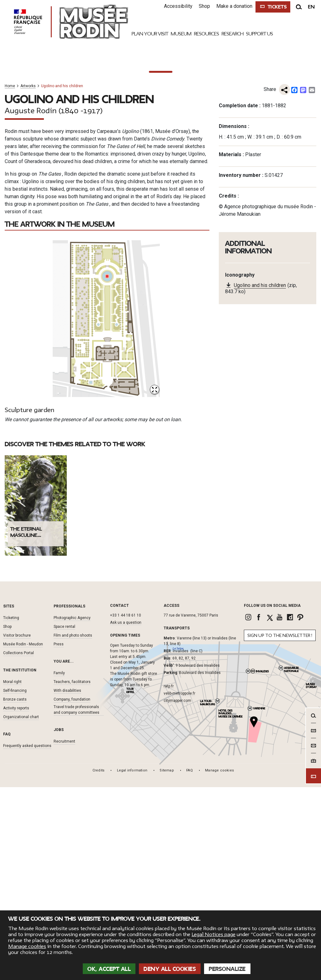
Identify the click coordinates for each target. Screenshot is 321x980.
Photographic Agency (72, 883)
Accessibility (175, 6)
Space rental (64, 892)
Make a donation (231, 6)
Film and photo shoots (73, 900)
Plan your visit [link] (150, 34)
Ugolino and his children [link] (260, 551)
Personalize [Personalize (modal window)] (227, 969)
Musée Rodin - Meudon (23, 909)
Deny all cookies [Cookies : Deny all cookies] (170, 969)
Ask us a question (126, 887)
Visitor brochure (17, 900)
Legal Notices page (213, 935)
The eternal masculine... (26, 797)
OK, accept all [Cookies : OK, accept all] (109, 969)
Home (10, 351)
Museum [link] (181, 34)
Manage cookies (27, 946)
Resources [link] (207, 34)
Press (59, 909)
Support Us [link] (260, 34)
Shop (201, 6)
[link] (249, 882)
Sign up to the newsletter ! (280, 901)
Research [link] (233, 34)
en (311, 7)
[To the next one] (312, 185)
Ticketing (11, 883)
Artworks (28, 351)
